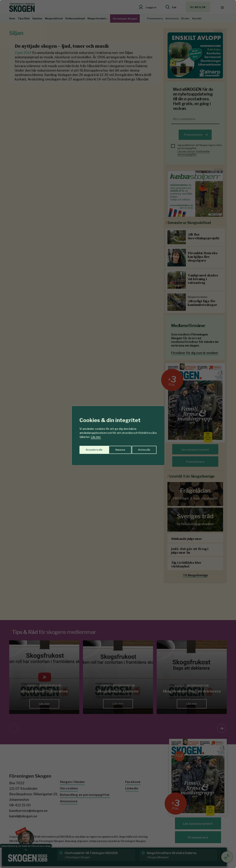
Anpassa (90, 448)
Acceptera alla (142, 448)
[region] (118, 434)
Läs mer (96, 437)
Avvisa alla (114, 448)
